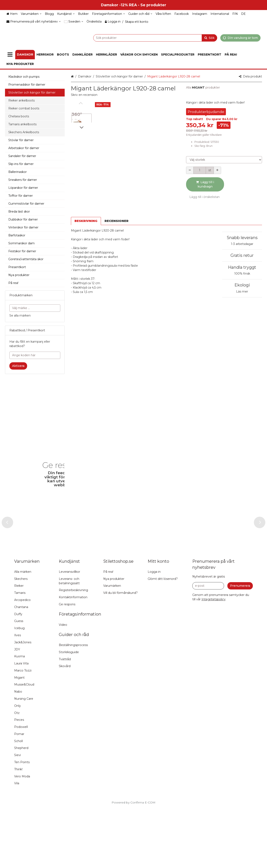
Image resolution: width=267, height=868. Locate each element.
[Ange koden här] (35, 355)
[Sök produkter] (145, 38)
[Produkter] (10, 55)
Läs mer (242, 280)
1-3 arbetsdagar (242, 233)
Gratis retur (242, 244)
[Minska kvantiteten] (190, 170)
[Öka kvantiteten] (217, 170)
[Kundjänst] (66, 14)
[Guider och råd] (140, 14)
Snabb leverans (242, 227)
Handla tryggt (242, 256)
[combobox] (145, 38)
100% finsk (242, 262)
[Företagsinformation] (108, 14)
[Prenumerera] (240, 646)
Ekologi (242, 274)
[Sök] (209, 38)
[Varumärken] (31, 14)
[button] (84, 95)
